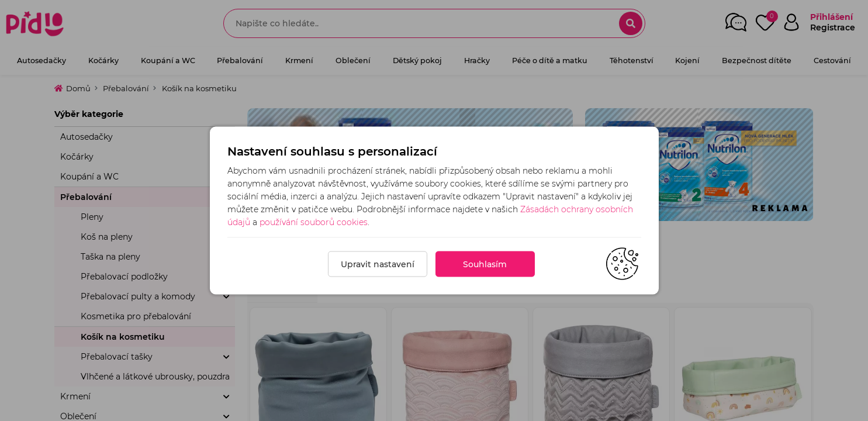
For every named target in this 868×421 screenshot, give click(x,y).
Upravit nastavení (378, 264)
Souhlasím (485, 264)
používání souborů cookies (314, 222)
